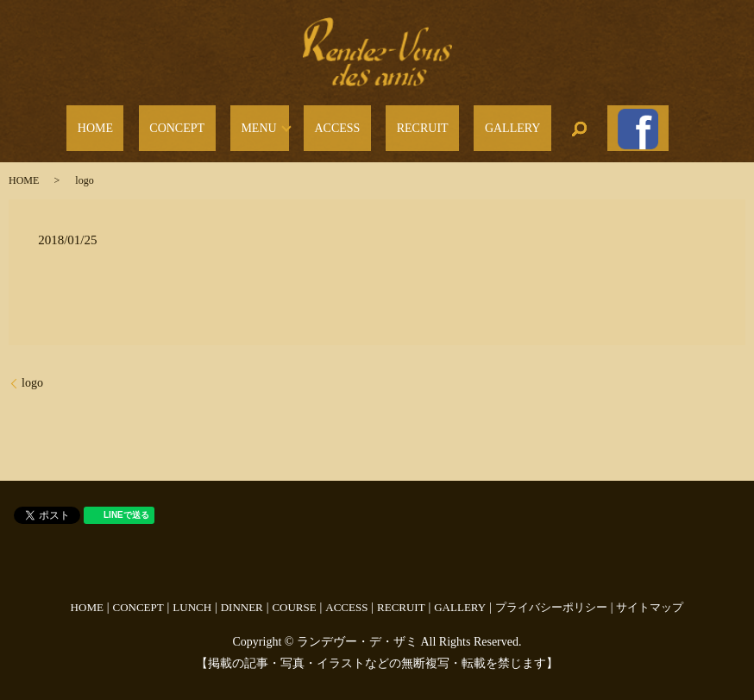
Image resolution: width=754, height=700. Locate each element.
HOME (154, 124)
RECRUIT (406, 124)
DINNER (242, 596)
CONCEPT (215, 124)
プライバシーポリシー (551, 596)
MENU (275, 124)
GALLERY (475, 124)
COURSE (294, 596)
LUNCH (192, 596)
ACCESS (343, 124)
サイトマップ (650, 596)
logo (32, 372)
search (531, 123)
